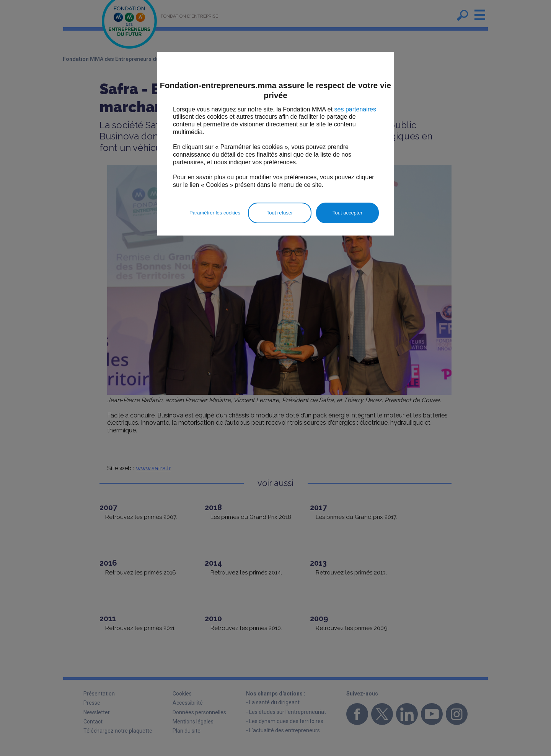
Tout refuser (280, 213)
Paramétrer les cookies (215, 213)
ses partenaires (355, 109)
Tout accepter (347, 213)
